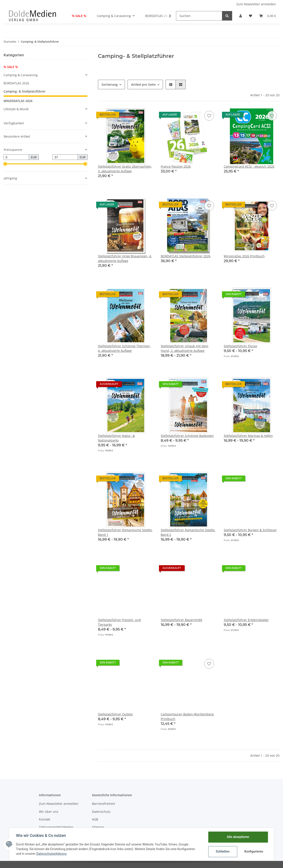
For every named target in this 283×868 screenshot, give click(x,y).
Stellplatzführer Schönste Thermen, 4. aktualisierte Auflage (124, 348)
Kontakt (45, 819)
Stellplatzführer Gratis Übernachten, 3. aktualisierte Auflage (125, 169)
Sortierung (110, 84)
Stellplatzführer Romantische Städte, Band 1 (125, 532)
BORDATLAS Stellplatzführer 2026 (186, 256)
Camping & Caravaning (21, 75)
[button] (241, 16)
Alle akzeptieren (238, 837)
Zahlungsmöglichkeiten (56, 827)
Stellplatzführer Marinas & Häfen (248, 436)
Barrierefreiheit (103, 804)
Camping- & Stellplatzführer (25, 91)
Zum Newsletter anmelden (256, 4)
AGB (95, 819)
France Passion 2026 (176, 166)
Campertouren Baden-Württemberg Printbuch (187, 716)
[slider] (5, 164)
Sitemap (98, 827)
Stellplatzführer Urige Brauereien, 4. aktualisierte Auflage (125, 258)
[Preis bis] (65, 157)
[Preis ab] (16, 157)
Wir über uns (49, 812)
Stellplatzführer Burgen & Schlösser (250, 530)
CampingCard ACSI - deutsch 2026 (249, 166)
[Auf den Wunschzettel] (209, 116)
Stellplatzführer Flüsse (240, 346)
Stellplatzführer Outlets (115, 714)
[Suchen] (199, 16)
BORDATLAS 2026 (16, 83)
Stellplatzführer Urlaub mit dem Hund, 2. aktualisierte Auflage (185, 348)
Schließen (223, 851)
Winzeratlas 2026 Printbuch (244, 256)
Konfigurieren (254, 851)
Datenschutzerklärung (52, 854)
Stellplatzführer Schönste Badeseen (187, 436)
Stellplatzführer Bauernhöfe (182, 620)
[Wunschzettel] (250, 16)
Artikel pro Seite (143, 84)
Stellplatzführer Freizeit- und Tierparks (119, 622)
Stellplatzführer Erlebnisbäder (246, 620)
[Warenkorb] (268, 16)
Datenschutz (101, 812)
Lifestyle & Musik (16, 109)
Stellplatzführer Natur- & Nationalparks (116, 438)
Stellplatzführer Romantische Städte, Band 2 (188, 532)
